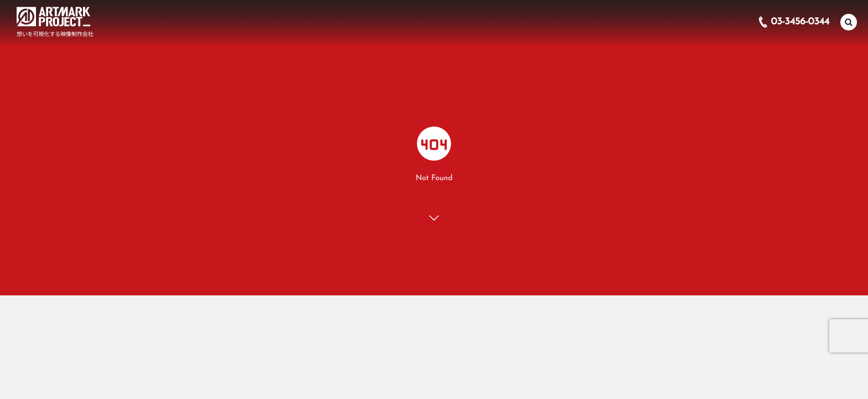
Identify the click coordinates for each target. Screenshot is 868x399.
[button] (849, 22)
